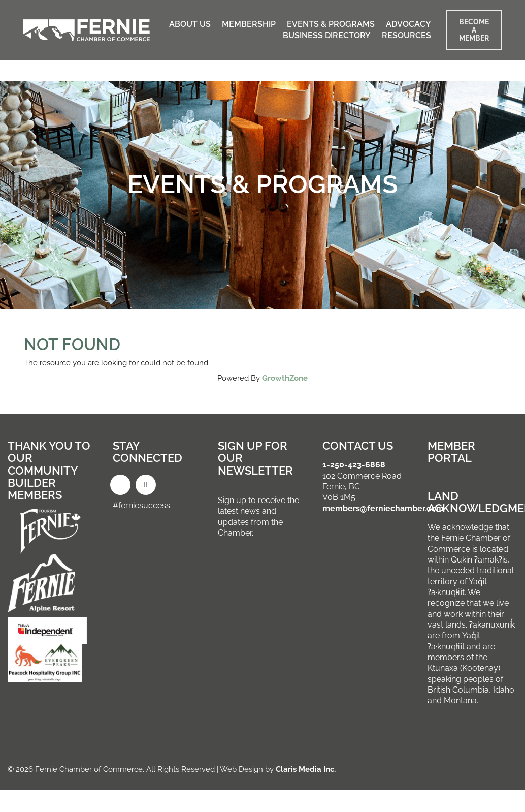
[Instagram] (146, 485)
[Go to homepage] (86, 30)
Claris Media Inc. (306, 769)
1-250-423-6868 (354, 465)
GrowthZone (285, 378)
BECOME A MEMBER (474, 30)
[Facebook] (120, 485)
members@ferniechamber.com (383, 508)
